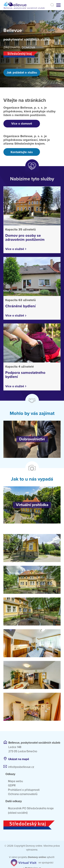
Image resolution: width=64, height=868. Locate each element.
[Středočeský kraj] (32, 825)
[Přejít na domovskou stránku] (26, 5)
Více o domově (22, 124)
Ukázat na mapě (19, 759)
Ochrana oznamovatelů (23, 794)
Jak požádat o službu (22, 72)
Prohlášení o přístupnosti (24, 790)
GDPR (12, 785)
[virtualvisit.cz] (24, 863)
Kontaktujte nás (22, 152)
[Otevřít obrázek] (32, 548)
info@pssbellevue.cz (21, 767)
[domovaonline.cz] (37, 857)
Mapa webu (15, 781)
